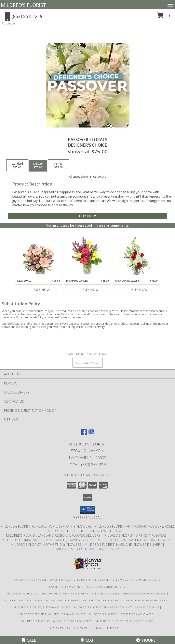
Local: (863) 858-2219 (87, 465)
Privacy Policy (59, 628)
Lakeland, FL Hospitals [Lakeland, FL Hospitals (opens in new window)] (79, 580)
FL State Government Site (106, 587)
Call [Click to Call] (29, 640)
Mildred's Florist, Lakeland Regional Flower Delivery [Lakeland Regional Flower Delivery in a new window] (54, 535)
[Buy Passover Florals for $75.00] (87, 216)
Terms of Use (117, 628)
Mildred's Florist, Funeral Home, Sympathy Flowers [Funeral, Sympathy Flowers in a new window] (46, 526)
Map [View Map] (87, 640)
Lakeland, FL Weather (66, 587)
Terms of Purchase (89, 628)
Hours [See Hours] (146, 640)
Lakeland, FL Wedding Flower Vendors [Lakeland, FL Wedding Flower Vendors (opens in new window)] (130, 580)
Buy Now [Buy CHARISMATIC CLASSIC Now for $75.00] (139, 290)
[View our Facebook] (84, 434)
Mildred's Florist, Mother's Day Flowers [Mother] (46, 544)
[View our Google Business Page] (91, 434)
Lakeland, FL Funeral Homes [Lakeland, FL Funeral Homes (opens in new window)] (36, 580)
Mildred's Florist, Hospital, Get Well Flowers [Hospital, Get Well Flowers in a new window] (88, 531)
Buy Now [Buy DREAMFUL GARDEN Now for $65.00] (91, 290)
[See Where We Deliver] (87, 363)
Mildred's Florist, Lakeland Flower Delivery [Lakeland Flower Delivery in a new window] (123, 544)
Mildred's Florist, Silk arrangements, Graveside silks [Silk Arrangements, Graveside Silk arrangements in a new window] (48, 540)
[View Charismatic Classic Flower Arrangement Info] (136, 256)
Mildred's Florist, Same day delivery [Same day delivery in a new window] (88, 549)
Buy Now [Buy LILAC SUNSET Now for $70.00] (42, 290)
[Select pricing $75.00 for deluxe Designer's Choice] (38, 165)
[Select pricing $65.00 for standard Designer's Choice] (17, 165)
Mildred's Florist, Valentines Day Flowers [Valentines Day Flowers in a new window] (135, 540)
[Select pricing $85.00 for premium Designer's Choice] (58, 165)
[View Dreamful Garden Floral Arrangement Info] (88, 256)
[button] (163, 17)
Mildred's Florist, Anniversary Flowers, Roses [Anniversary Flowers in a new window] (135, 526)
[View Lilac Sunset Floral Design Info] (39, 256)
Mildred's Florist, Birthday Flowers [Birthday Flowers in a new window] (135, 535)
